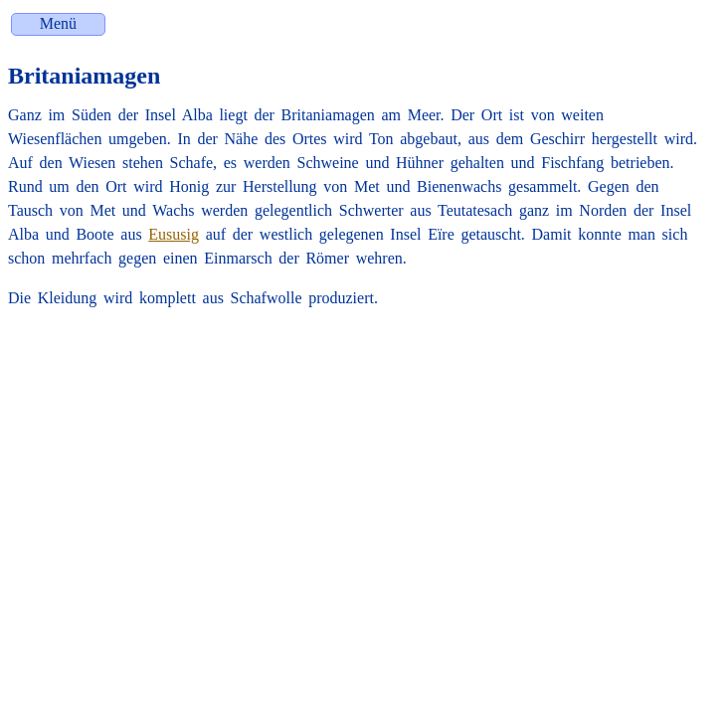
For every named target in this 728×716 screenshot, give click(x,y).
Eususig (174, 234)
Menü (58, 23)
